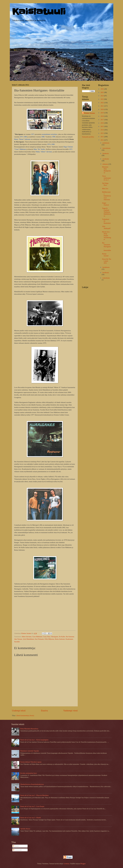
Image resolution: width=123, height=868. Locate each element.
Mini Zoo (105, 189)
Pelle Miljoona (49, 639)
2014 (102, 130)
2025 (102, 92)
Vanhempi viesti (70, 711)
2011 (102, 140)
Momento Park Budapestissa (106, 170)
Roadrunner (69, 639)
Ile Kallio (62, 637)
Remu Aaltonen (60, 639)
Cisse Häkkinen (37, 637)
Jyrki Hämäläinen (28, 639)
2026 (102, 89)
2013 (102, 133)
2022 (102, 103)
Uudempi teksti (19, 711)
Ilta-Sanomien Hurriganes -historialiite (107, 247)
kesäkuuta (106, 273)
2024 (102, 96)
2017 (102, 120)
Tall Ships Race (105, 184)
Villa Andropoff (106, 227)
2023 (102, 99)
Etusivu (44, 711)
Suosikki (17, 642)
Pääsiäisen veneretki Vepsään (30, 751)
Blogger (83, 864)
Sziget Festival (105, 204)
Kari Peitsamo (39, 639)
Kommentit (17, 850)
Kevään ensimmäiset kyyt (28, 773)
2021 (102, 106)
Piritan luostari (105, 255)
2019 (102, 113)
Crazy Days (47, 637)
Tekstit (16, 846)
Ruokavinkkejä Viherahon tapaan (31, 762)
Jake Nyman (18, 639)
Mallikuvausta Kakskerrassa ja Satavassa (106, 196)
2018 (102, 116)
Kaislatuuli (39, 12)
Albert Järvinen (26, 637)
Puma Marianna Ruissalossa (29, 729)
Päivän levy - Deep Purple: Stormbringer (107, 236)
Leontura (67, 864)
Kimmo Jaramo (90, 113)
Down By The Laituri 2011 (107, 261)
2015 (102, 126)
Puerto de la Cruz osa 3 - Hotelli (31, 818)
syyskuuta (106, 159)
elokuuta (105, 164)
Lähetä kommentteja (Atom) (25, 716)
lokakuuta (106, 153)
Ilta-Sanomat (70, 637)
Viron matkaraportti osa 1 (107, 178)
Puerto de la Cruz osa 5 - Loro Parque (32, 806)
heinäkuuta (106, 267)
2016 (102, 123)
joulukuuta (106, 143)
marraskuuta (106, 148)
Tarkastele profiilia (88, 137)
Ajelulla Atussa (25, 829)
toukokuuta (106, 278)
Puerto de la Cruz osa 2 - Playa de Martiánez (34, 795)
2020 (102, 109)
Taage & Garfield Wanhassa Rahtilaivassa (106, 212)
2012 (102, 137)
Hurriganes (55, 637)
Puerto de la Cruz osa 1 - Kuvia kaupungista (34, 740)
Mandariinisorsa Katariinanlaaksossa (32, 784)
